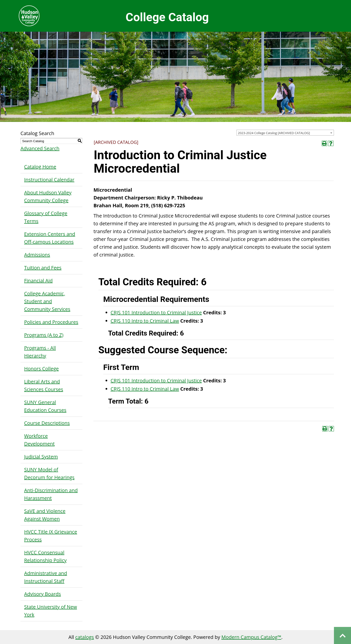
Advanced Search (40, 148)
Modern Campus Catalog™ (251, 637)
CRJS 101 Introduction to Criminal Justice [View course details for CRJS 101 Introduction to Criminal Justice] (156, 312)
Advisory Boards (43, 594)
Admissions (37, 255)
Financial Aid (38, 281)
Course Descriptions (47, 423)
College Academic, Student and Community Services (47, 301)
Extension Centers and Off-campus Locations (50, 238)
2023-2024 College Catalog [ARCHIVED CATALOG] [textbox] (274, 133)
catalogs (85, 637)
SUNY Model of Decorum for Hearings (49, 473)
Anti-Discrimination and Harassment (51, 494)
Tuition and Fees (43, 268)
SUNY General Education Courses (45, 406)
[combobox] (285, 133)
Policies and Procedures (51, 322)
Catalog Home (40, 167)
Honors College (41, 369)
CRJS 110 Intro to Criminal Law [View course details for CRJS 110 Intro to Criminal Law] (145, 321)
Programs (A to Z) (44, 335)
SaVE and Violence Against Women (45, 515)
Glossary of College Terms (46, 217)
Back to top (342, 635)
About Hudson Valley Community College (48, 196)
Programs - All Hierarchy (40, 352)
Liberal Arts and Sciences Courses (44, 385)
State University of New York (51, 611)
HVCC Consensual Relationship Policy (45, 556)
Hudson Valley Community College (29, 16)
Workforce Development (39, 440)
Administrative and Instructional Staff (46, 577)
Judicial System (41, 457)
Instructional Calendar (49, 180)
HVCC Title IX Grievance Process (51, 536)
